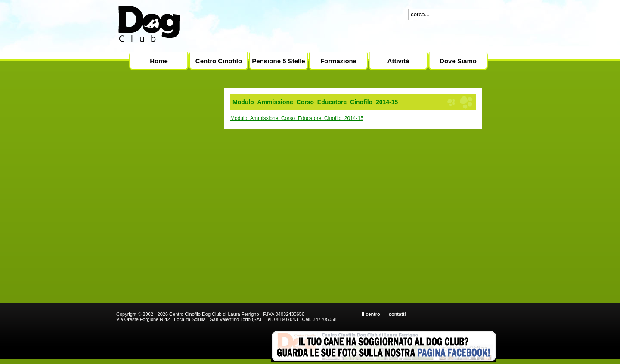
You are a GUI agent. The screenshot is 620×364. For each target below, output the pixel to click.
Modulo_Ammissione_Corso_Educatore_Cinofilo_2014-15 (297, 118)
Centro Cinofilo (219, 61)
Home (159, 61)
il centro (371, 314)
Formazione (338, 61)
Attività (398, 61)
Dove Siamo (458, 61)
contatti (397, 314)
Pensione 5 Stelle (278, 61)
